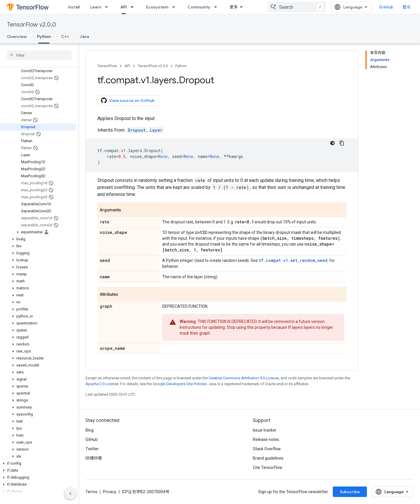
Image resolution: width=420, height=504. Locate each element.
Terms (91, 492)
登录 (407, 7)
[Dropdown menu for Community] (217, 7)
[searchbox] (39, 55)
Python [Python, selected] (44, 37)
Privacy (110, 492)
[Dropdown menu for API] (134, 7)
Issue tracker (265, 430)
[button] (38, 232)
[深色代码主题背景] (332, 143)
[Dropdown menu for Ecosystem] (175, 7)
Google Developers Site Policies (180, 384)
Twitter (92, 449)
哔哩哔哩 (94, 458)
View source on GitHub (128, 100)
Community (199, 7)
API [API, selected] (124, 7)
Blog (90, 430)
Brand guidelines (268, 458)
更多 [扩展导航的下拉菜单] (234, 7)
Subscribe (350, 492)
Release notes (266, 439)
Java (84, 37)
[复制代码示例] (342, 143)
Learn (96, 7)
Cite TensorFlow (268, 467)
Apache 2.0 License (102, 384)
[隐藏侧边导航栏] (70, 493)
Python (181, 66)
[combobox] (297, 7)
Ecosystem (157, 7)
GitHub (386, 7)
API (127, 66)
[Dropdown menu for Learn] (108, 7)
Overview (17, 37)
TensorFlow (107, 66)
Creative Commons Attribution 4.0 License (244, 378)
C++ (65, 37)
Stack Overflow (267, 449)
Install (74, 7)
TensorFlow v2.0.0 (32, 25)
